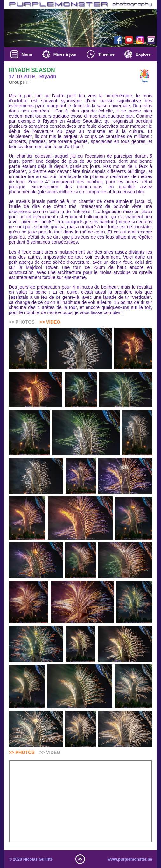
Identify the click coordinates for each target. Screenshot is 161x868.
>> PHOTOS (22, 752)
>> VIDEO (50, 322)
